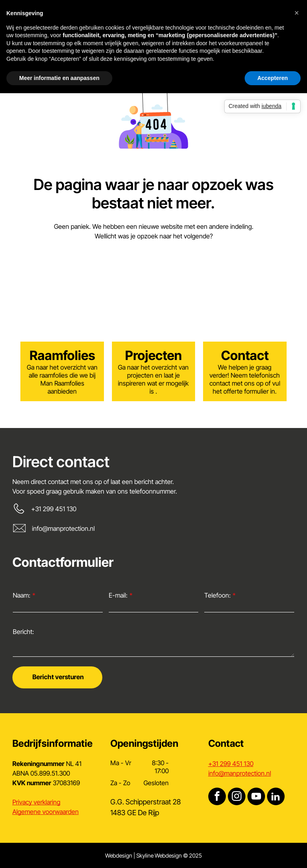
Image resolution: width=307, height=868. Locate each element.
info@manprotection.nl (63, 528)
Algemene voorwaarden (46, 812)
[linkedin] (276, 797)
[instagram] (237, 797)
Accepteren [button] (273, 78)
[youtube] (256, 797)
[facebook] (217, 797)
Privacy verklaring (36, 802)
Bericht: (23, 632)
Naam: (22, 595)
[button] (297, 13)
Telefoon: (217, 595)
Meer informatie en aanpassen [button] (59, 78)
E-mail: (118, 595)
